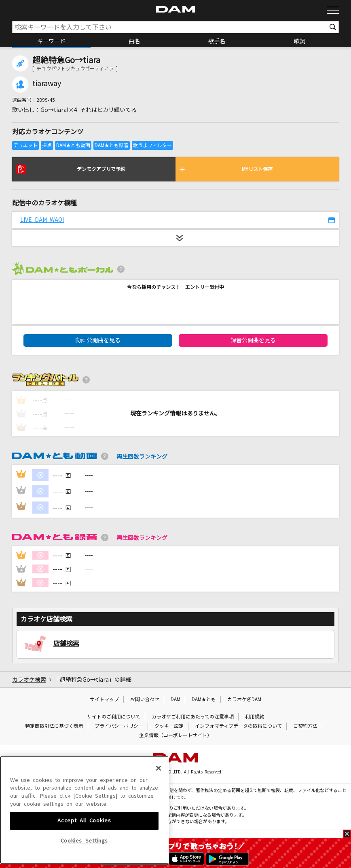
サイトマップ (104, 699)
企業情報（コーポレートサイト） (175, 735)
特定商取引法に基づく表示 (54, 726)
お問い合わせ (145, 699)
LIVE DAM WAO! (42, 220)
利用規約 (255, 717)
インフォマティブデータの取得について (238, 726)
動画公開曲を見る (98, 340)
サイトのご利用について (114, 717)
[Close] (159, 826)
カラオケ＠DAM (244, 699)
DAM (175, 699)
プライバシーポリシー (119, 726)
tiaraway (47, 84)
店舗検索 (66, 643)
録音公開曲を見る (253, 340)
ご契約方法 (305, 726)
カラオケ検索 (29, 680)
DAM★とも (204, 699)
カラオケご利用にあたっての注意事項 (193, 717)
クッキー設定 (169, 726)
